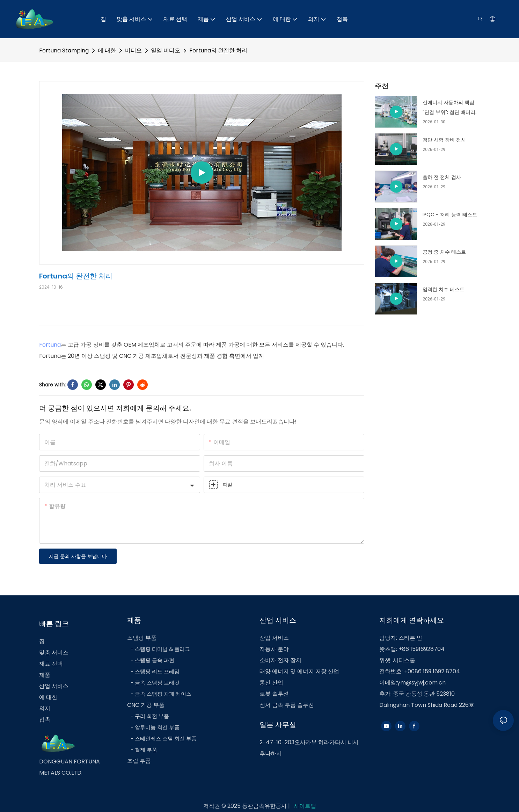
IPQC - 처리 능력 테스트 (450, 215)
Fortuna (50, 345)
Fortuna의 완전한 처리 (218, 50)
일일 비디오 (166, 50)
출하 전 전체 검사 (442, 177)
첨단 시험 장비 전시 (444, 140)
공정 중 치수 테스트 (444, 252)
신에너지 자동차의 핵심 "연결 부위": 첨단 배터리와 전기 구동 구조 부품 (449, 108)
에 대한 (107, 50)
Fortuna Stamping (64, 50)
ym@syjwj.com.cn (421, 683)
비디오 (133, 50)
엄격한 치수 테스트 (444, 289)
